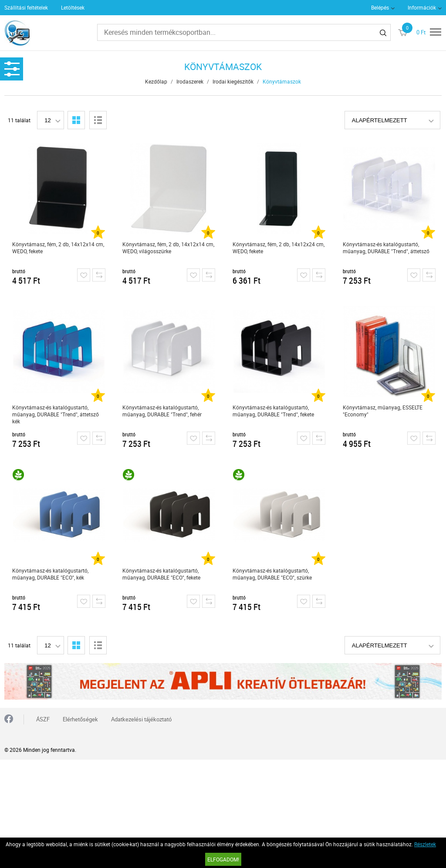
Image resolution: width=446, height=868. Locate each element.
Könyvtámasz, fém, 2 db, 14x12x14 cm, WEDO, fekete (58, 248)
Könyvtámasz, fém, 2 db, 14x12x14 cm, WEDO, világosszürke (168, 248)
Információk (422, 7)
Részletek (425, 844)
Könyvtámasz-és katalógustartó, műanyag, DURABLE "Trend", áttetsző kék (56, 414)
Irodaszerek (190, 81)
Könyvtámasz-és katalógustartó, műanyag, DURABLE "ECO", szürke (272, 574)
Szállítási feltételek (26, 7)
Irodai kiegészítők (233, 81)
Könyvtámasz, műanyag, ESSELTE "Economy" (383, 411)
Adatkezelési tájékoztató (141, 719)
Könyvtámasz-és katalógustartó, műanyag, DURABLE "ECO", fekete (161, 574)
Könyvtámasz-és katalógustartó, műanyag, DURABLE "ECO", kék (50, 574)
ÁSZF (43, 719)
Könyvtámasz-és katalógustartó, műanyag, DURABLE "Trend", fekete (273, 411)
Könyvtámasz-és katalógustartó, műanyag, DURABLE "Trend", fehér (162, 411)
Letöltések (73, 7)
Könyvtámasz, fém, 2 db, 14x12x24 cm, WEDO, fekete (279, 248)
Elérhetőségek (80, 719)
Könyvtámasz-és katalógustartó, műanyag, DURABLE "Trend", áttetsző (386, 248)
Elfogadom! (223, 859)
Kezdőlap (156, 81)
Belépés (380, 7)
